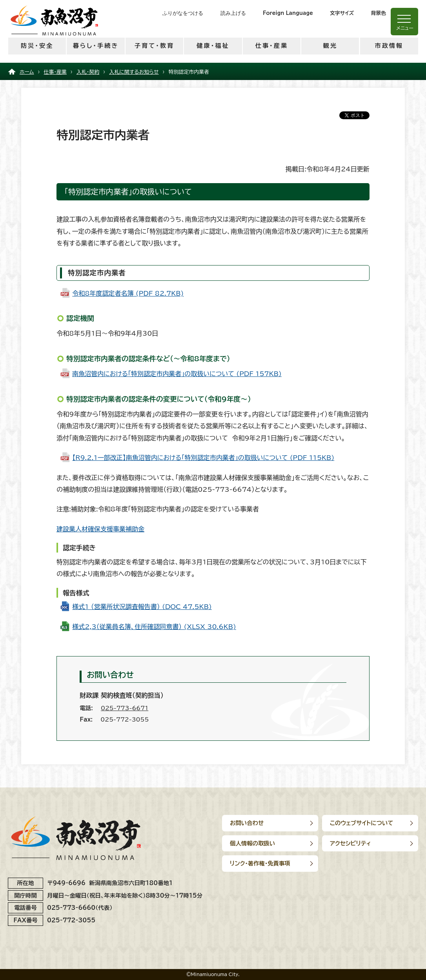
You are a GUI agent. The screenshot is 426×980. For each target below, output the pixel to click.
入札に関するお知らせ (134, 72)
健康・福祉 (213, 46)
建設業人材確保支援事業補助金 (100, 529)
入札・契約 (88, 72)
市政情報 (389, 46)
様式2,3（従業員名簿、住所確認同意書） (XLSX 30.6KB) (154, 627)
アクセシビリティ (350, 843)
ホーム (27, 72)
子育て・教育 (154, 46)
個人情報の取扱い (252, 843)
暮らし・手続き (96, 46)
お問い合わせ (247, 823)
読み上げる (233, 13)
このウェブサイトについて (362, 823)
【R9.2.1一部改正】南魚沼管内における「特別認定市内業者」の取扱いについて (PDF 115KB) (203, 458)
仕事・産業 (272, 46)
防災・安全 (37, 46)
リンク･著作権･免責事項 (260, 863)
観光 (330, 46)
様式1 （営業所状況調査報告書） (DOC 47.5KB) (142, 607)
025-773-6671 (125, 708)
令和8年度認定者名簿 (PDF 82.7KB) (128, 293)
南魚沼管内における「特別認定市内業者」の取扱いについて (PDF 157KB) (177, 374)
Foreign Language (288, 13)
